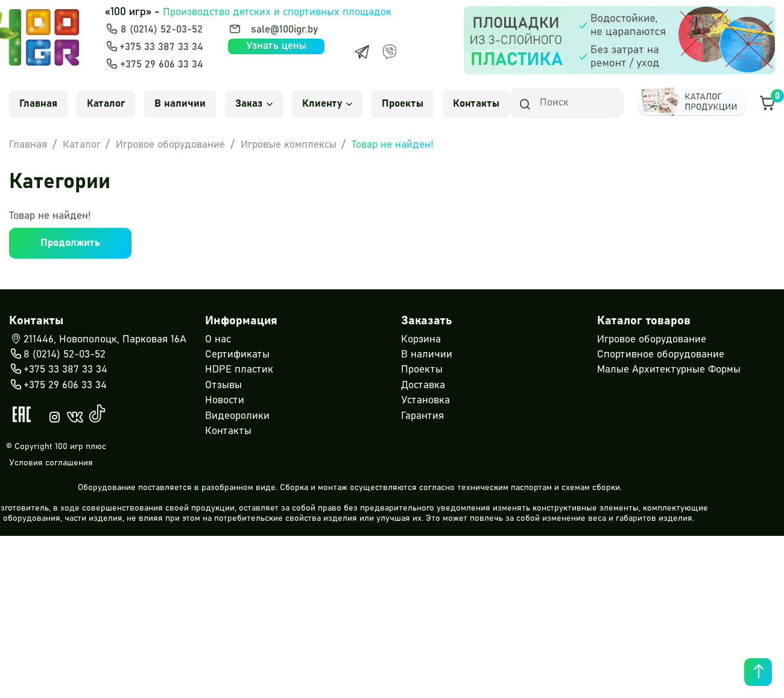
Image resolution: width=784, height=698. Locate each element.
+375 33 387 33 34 (161, 47)
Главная (38, 104)
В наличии (180, 104)
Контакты (476, 104)
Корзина (421, 340)
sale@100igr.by (284, 30)
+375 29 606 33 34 (162, 65)
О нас (218, 340)
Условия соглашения (51, 463)
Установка (425, 401)
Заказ (254, 104)
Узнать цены (276, 46)
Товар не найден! (393, 145)
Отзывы (223, 385)
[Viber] (390, 52)
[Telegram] (362, 52)
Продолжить (70, 243)
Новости (225, 401)
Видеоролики (237, 416)
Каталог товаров (644, 321)
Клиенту (327, 104)
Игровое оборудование (170, 145)
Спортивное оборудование (661, 355)
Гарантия (422, 416)
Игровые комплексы (289, 145)
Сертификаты (237, 355)
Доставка (423, 385)
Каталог (106, 104)
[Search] (567, 103)
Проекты (403, 104)
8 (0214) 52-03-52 (162, 30)
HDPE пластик (239, 370)
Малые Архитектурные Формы (669, 370)
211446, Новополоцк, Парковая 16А (98, 340)
